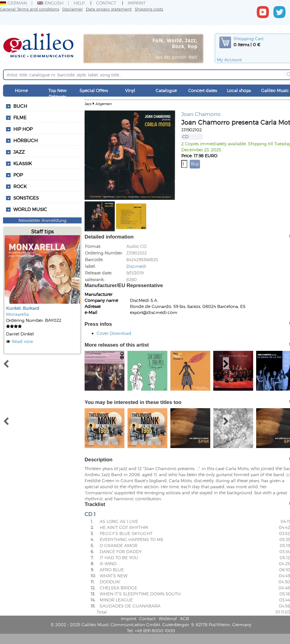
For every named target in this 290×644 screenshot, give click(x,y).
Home (21, 90)
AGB (184, 618)
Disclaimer (72, 9)
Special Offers (94, 90)
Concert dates (203, 90)
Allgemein (104, 104)
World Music (30, 209)
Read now (22, 341)
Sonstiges (26, 198)
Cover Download (114, 333)
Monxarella (17, 314)
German (13, 3)
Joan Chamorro (201, 114)
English (50, 3)
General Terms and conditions (30, 9)
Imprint (137, 3)
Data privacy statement (109, 9)
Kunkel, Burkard (23, 308)
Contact (106, 3)
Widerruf (168, 618)
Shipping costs (149, 9)
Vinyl (130, 90)
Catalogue (166, 90)
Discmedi (136, 266)
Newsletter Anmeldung (42, 220)
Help (79, 3)
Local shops (239, 90)
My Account (229, 60)
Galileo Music (275, 90)
